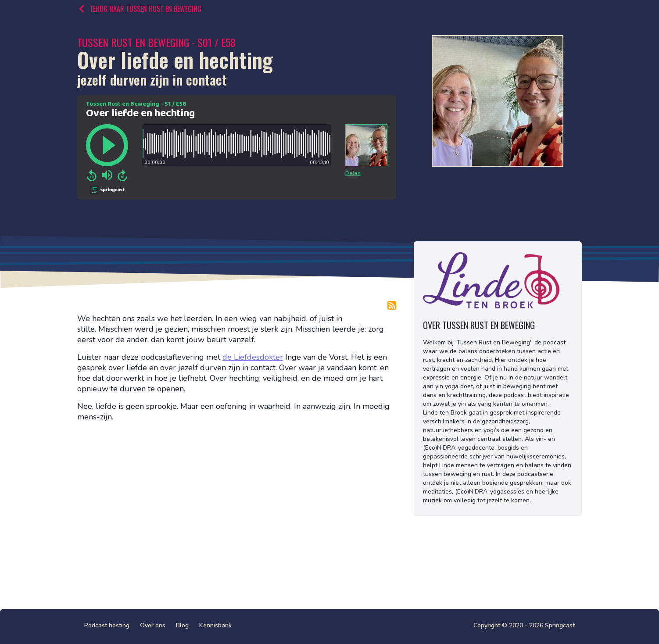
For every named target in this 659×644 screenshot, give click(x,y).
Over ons (153, 625)
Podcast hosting (107, 625)
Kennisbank (215, 625)
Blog (182, 625)
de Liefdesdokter (253, 357)
